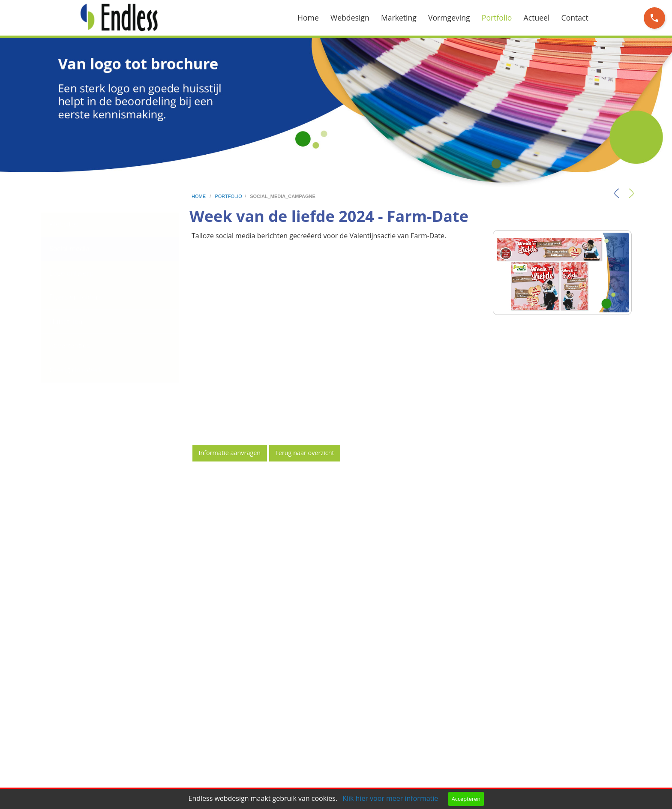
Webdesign (350, 18)
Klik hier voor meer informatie (390, 798)
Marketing (399, 18)
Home (308, 18)
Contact (575, 18)
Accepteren (466, 799)
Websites (64, 224)
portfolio (228, 196)
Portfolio (497, 18)
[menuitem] (314, 18)
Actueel (537, 18)
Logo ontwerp (71, 273)
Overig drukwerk (76, 370)
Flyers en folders (76, 297)
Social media (69, 249)
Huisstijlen (66, 321)
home (199, 196)
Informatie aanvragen (229, 453)
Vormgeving (449, 18)
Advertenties (69, 345)
